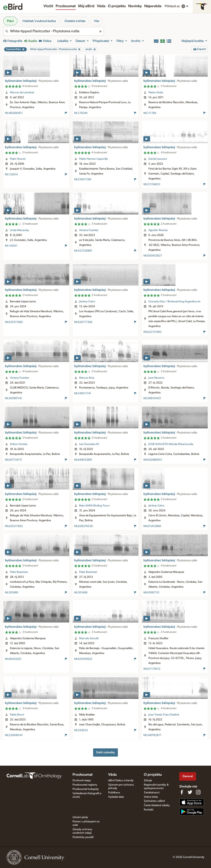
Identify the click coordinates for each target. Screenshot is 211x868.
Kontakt (149, 810)
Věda (101, 6)
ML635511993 (14, 526)
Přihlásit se (172, 6)
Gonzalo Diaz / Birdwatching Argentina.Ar (174, 302)
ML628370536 (83, 526)
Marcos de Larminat (22, 92)
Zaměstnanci (152, 793)
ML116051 (11, 246)
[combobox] (54, 31)
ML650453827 (153, 256)
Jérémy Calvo (87, 302)
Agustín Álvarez (158, 230)
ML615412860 (152, 526)
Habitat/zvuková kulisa (39, 21)
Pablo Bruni (17, 715)
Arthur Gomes (19, 444)
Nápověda (153, 6)
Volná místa (151, 797)
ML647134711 (14, 460)
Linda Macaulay (19, 230)
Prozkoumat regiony (85, 785)
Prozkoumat (66, 6)
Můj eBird (86, 6)
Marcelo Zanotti (89, 638)
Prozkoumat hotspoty (86, 789)
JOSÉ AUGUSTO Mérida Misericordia (171, 444)
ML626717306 (83, 322)
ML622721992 (152, 332)
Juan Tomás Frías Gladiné (164, 715)
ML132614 (11, 175)
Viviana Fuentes (89, 230)
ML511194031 (152, 184)
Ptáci (10, 21)
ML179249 (81, 113)
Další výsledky (105, 752)
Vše (97, 21)
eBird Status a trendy (121, 780)
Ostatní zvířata (75, 21)
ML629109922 (83, 659)
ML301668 (81, 593)
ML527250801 (83, 251)
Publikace (114, 793)
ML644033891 (83, 460)
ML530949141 (14, 735)
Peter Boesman (19, 572)
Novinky (135, 6)
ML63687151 (151, 593)
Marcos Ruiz (87, 378)
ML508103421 (152, 398)
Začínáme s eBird (154, 801)
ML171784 (150, 113)
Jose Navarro (156, 378)
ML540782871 (152, 735)
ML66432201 (13, 659)
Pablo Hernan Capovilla (93, 159)
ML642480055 (153, 460)
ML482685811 (14, 113)
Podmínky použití (83, 837)
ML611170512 (152, 669)
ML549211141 (83, 393)
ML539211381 (83, 179)
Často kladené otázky (157, 805)
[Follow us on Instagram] (198, 792)
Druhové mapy (82, 780)
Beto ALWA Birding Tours (94, 506)
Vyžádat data (116, 797)
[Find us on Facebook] (182, 792)
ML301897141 (13, 398)
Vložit (48, 6)
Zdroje (148, 780)
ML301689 (12, 593)
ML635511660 (14, 322)
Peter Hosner (18, 159)
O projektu (117, 6)
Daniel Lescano (158, 159)
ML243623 (81, 730)
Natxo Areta (156, 92)
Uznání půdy (80, 817)
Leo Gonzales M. (89, 444)
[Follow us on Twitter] (190, 792)
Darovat (188, 776)
